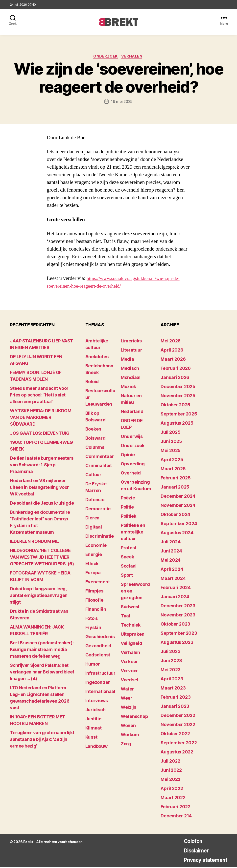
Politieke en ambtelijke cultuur (133, 533)
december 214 (176, 817)
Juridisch (95, 711)
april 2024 (172, 570)
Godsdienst (98, 656)
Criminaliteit (99, 466)
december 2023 (178, 607)
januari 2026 (175, 378)
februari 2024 (176, 588)
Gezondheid (98, 647)
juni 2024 (171, 552)
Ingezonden (98, 683)
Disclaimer (191, 851)
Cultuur (93, 476)
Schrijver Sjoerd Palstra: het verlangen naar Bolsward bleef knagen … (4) (42, 673)
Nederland (132, 412)
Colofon (187, 842)
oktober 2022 (175, 735)
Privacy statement (202, 861)
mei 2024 (171, 561)
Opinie (128, 456)
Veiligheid (131, 644)
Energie (94, 555)
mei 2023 (171, 671)
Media (127, 360)
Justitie (93, 720)
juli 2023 (171, 652)
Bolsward (95, 439)
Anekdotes (97, 358)
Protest (129, 549)
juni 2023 (171, 661)
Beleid (92, 383)
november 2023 (178, 616)
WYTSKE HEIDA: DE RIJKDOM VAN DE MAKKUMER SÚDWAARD (41, 418)
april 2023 (172, 680)
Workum (130, 736)
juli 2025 (171, 433)
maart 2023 (173, 689)
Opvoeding (133, 465)
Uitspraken (132, 635)
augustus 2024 (177, 534)
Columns (95, 448)
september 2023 (179, 634)
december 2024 (178, 497)
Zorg (126, 745)
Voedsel (129, 681)
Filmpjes (94, 592)
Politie (127, 508)
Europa (93, 574)
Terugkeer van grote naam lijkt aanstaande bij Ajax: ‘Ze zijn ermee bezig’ (42, 740)
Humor (93, 665)
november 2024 (178, 506)
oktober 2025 (175, 406)
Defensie (95, 501)
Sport (127, 576)
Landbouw (96, 747)
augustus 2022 (177, 753)
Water (127, 690)
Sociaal (129, 567)
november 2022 (178, 725)
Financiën (96, 610)
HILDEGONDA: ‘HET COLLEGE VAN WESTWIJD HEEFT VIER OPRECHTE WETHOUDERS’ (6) (42, 558)
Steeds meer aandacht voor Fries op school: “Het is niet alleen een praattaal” (39, 396)
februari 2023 (176, 698)
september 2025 (179, 415)
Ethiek (92, 564)
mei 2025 (171, 451)
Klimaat (94, 729)
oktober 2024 (175, 515)
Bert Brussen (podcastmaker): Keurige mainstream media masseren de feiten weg (42, 650)
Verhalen (133, 57)
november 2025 (178, 397)
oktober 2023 (175, 625)
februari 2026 (176, 369)
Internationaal (100, 692)
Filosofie (94, 601)
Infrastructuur (100, 674)
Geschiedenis (100, 638)
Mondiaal (131, 378)
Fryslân (93, 628)
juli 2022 (170, 762)
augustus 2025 (177, 424)
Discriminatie (100, 537)
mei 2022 (170, 780)
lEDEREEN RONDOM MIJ (35, 542)
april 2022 (172, 789)
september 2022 (179, 744)
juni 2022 (171, 771)
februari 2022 (176, 808)
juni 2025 (171, 442)
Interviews (97, 701)
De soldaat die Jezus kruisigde (42, 504)
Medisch (130, 369)
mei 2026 (171, 342)
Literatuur (131, 351)
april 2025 (172, 461)
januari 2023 (175, 707)
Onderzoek (105, 57)
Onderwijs (132, 437)
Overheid (131, 474)
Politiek (129, 517)
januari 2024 (175, 598)
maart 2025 (173, 470)
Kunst (91, 738)
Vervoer (129, 672)
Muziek (128, 387)
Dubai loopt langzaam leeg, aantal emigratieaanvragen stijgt (39, 596)
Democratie (98, 510)
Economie (96, 546)
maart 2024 (173, 579)
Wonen (128, 726)
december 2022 (178, 716)
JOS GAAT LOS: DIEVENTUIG (40, 434)
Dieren (92, 519)
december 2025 (178, 387)
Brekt (28, 843)
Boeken (93, 430)
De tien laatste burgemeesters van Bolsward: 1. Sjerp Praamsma (42, 466)
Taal (125, 617)
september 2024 (179, 524)
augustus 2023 (177, 643)
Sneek (127, 558)
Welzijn (129, 708)
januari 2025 (175, 488)
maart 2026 (173, 360)
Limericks (131, 342)
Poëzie (128, 499)
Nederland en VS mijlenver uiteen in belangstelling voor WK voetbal (39, 488)
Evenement (98, 583)
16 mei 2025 (122, 102)
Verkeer (129, 662)
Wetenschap (134, 717)
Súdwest (130, 608)
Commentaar (100, 457)
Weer (127, 699)
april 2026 (172, 351)
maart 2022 (173, 799)
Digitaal (94, 528)
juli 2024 (171, 543)
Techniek (131, 626)
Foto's (92, 619)
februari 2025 (176, 479)
